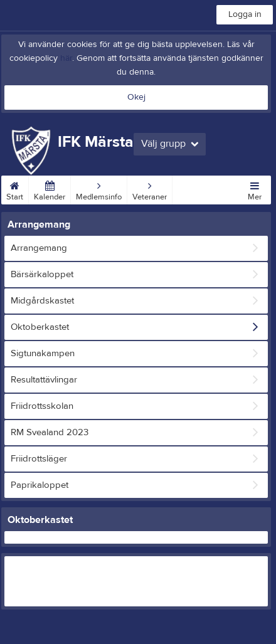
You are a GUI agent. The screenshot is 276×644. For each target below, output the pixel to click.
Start (15, 189)
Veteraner (150, 189)
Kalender (50, 189)
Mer (255, 189)
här (66, 58)
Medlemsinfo (99, 189)
